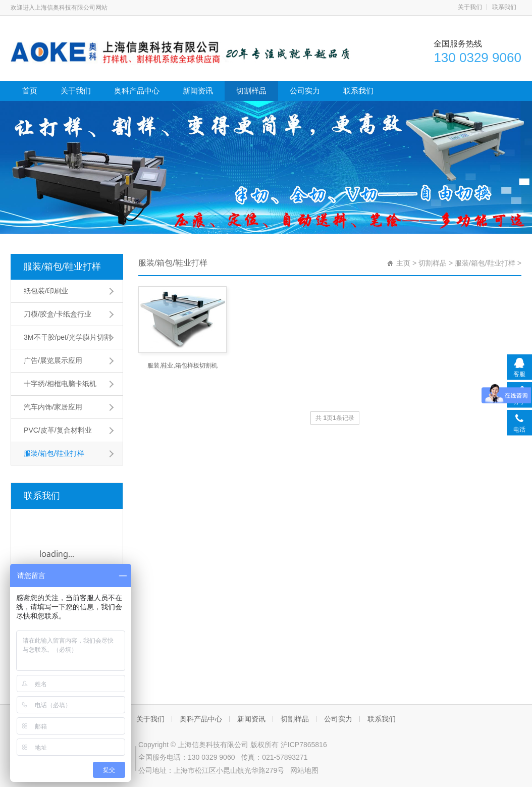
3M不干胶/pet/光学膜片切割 (67, 337)
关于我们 (470, 7)
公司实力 (305, 91)
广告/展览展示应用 (53, 360)
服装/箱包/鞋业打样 (62, 267)
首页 (30, 91)
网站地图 (304, 770)
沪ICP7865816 (304, 745)
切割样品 (251, 91)
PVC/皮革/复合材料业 (58, 430)
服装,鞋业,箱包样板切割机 (182, 365)
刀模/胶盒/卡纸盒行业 (58, 314)
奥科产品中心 (137, 91)
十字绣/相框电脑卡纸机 (60, 384)
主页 (403, 263)
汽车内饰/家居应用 (53, 407)
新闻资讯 (198, 91)
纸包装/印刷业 (46, 291)
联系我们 (504, 7)
